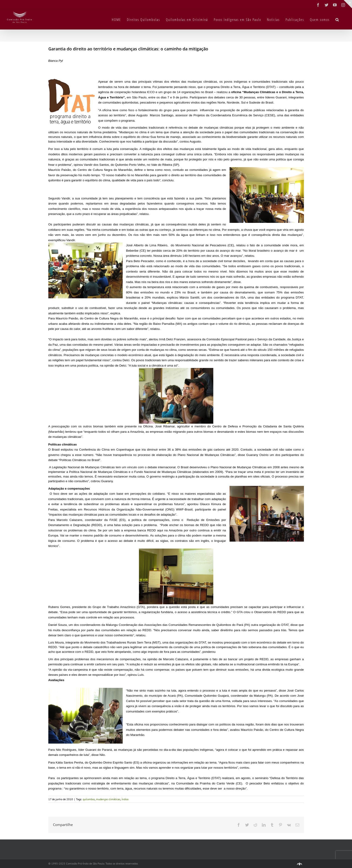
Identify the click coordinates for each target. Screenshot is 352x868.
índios (125, 799)
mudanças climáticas (108, 799)
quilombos (89, 799)
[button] (337, 19)
